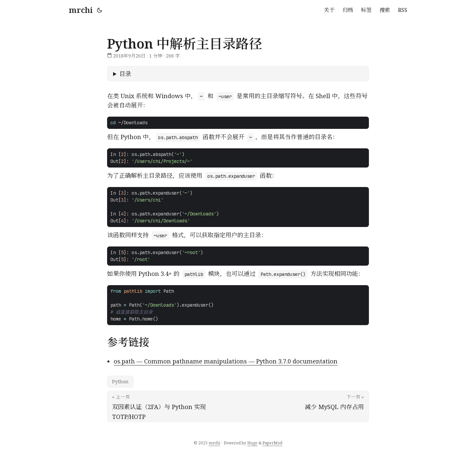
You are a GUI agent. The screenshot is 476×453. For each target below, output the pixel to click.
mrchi (81, 10)
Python (120, 381)
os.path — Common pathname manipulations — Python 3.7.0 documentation (226, 361)
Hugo (252, 443)
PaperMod (272, 443)
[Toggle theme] (99, 10)
